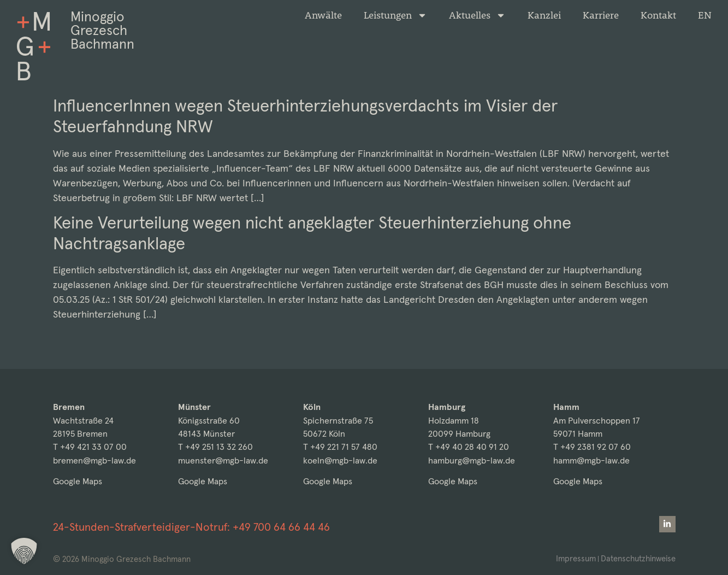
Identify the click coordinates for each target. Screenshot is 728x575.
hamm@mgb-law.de (591, 460)
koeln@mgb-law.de (340, 460)
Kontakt (658, 15)
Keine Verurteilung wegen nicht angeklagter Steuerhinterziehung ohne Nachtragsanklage (312, 233)
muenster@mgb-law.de (223, 460)
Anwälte (323, 15)
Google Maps (78, 481)
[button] (24, 551)
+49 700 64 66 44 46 (281, 527)
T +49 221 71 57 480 (340, 447)
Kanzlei (544, 15)
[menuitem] (705, 15)
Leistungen (395, 15)
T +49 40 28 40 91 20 (469, 447)
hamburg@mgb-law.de (472, 460)
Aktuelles (477, 15)
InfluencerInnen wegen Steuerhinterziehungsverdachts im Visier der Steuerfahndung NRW (305, 116)
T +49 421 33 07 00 (90, 447)
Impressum (575, 558)
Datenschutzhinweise (638, 558)
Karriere (601, 15)
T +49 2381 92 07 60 (592, 447)
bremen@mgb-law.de (94, 460)
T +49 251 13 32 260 (215, 447)
